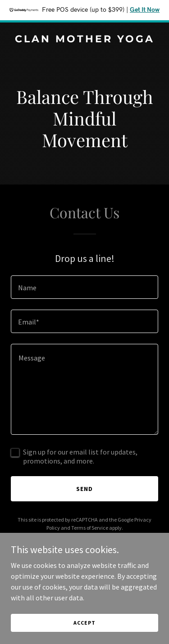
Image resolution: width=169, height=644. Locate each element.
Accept (84, 623)
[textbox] (84, 287)
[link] (84, 40)
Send (84, 489)
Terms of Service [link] (90, 528)
